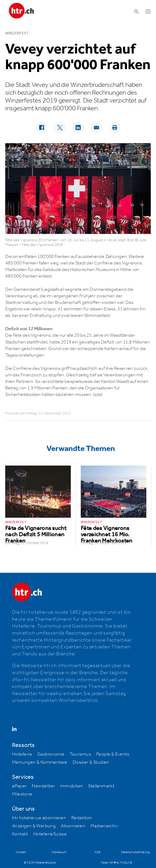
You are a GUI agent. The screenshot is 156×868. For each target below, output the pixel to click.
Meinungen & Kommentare (40, 762)
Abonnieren (73, 826)
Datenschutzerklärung (135, 852)
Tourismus (80, 754)
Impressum (59, 852)
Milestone (22, 794)
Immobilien (71, 786)
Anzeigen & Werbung (34, 826)
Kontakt (20, 834)
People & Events (113, 754)
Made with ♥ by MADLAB (116, 863)
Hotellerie (22, 754)
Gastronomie (51, 754)
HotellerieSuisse (50, 834)
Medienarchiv (104, 826)
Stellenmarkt (101, 786)
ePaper (19, 786)
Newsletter (43, 786)
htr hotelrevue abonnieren (39, 818)
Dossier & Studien (91, 762)
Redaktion (82, 818)
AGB (97, 852)
